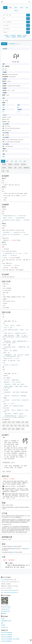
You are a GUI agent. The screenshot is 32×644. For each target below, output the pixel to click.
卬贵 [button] (23, 425)
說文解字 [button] (4, 168)
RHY (3, 112)
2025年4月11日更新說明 (7, 635)
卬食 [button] (27, 425)
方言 (20, 161)
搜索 (28, 15)
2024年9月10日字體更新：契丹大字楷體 (10, 639)
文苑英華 (3, 625)
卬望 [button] (4, 425)
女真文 (22, 8)
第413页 (14, 552)
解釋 (3, 161)
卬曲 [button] (27, 422)
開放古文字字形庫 (22, 37)
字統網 (3, 619)
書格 (2, 623)
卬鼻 (9, 388)
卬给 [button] (15, 425)
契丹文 (16, 8)
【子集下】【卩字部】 (9, 479)
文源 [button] (8, 171)
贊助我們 (4, 613)
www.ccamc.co (15, 590)
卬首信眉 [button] (5, 429)
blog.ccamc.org (7, 592)
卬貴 (14, 361)
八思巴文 (16, 10)
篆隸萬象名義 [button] (26, 168)
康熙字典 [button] (10, 168)
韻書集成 (14, 37)
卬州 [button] (23, 422)
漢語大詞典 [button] (23, 164)
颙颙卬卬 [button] (18, 429)
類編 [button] (15, 168)
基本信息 (4, 44)
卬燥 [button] (12, 425)
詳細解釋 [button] (10, 164)
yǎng (3, 70)
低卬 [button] (9, 422)
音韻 (16, 161)
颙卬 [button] (13, 429)
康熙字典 (8, 37)
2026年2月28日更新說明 (7, 633)
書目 (7, 161)
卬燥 (18, 361)
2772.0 (19, 112)
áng (3, 68)
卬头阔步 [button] (18, 422)
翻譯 (25, 161)
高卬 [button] (23, 429)
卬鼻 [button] (9, 429)
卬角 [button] (19, 425)
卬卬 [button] (13, 422)
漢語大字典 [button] (17, 164)
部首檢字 (7, 35)
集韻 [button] (3, 171)
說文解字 (25, 35)
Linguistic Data (4, 627)
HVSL (4, 107)
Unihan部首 (13, 35)
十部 (15, 468)
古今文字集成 (4, 580)
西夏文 (10, 8)
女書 (27, 7)
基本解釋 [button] (4, 164)
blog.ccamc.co (15, 592)
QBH (18, 107)
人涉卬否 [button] (5, 422)
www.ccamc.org (8, 590)
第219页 (13, 546)
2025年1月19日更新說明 (7, 637)
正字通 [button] (20, 168)
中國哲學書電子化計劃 (6, 621)
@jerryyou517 (6, 609)
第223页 (27, 549)
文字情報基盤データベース (14, 44)
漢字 (5, 8)
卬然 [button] (8, 425)
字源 (12, 161)
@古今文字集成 (7, 607)
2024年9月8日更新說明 (6, 641)
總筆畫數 (19, 35)
